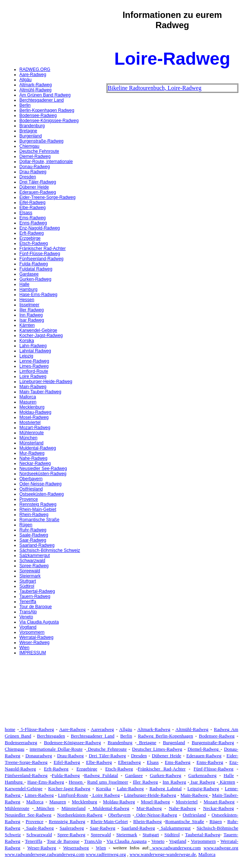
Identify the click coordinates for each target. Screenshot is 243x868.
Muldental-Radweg (38, 448)
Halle (24, 284)
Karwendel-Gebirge (38, 330)
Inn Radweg (31, 315)
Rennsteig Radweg (38, 504)
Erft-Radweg (32, 233)
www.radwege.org (221, 848)
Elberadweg (129, 762)
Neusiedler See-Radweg (43, 469)
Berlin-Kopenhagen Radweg (47, 110)
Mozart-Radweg (35, 428)
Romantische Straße (39, 520)
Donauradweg (39, 756)
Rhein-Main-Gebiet (38, 509)
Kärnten (27, 325)
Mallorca (28, 397)
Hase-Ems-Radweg (38, 295)
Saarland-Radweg (37, 545)
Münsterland (31, 443)
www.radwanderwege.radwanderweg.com (45, 854)
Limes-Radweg (34, 366)
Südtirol (27, 586)
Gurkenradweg (202, 775)
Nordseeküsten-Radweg (43, 474)
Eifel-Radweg (32, 202)
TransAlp (28, 612)
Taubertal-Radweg (37, 591)
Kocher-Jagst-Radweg (41, 336)
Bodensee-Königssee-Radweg (49, 121)
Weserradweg (76, 848)
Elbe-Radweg (33, 208)
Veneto (26, 617)
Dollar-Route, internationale (46, 162)
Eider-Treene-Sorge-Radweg (48, 197)
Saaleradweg (72, 828)
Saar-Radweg (33, 540)
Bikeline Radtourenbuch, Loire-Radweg (155, 88)
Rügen (26, 525)
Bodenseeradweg (21, 742)
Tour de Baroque (36, 607)
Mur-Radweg (32, 453)
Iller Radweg (32, 310)
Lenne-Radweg (34, 361)
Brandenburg (32, 126)
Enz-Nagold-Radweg (40, 228)
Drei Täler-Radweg (38, 182)
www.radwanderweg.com (175, 848)
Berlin (25, 105)
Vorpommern (32, 632)
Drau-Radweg (33, 172)
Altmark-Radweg (36, 85)
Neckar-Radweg (35, 463)
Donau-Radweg (35, 167)
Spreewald (30, 571)
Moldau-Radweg (35, 412)
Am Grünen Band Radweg (45, 95)
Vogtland (28, 627)
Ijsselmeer (29, 305)
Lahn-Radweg (33, 346)
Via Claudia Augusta (39, 622)
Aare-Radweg (33, 75)
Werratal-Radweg (36, 637)
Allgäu (25, 80)
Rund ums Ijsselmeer (108, 782)
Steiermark (30, 576)
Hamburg (28, 289)
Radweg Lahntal (166, 789)
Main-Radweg (33, 387)
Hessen (27, 300)
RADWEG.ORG (35, 69)
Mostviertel (30, 422)
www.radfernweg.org (106, 854)
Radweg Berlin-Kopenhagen (165, 736)
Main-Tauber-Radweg (40, 392)
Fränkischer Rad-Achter (43, 249)
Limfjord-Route (34, 371)
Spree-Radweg (34, 566)
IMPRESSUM (33, 653)
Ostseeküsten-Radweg (41, 494)
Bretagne (28, 131)
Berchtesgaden (51, 736)
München (28, 438)
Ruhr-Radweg (33, 530)
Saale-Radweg (34, 535)
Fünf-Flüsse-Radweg (40, 254)
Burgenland (31, 136)
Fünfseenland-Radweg (41, 259)
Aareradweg (102, 729)
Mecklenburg (32, 407)
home (10, 729)
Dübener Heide (34, 187)
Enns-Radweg (33, 223)
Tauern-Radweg (35, 596)
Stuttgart (28, 581)
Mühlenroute (32, 433)
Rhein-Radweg (34, 515)
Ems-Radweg (33, 218)
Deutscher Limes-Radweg (157, 749)
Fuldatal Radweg (36, 269)
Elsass (26, 213)
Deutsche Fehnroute (39, 151)
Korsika (27, 341)
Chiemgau (29, 146)
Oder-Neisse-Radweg (40, 484)
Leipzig (26, 356)
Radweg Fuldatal (101, 775)
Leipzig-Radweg (203, 789)
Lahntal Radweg (35, 351)
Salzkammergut (35, 556)
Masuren (28, 402)
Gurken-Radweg (35, 279)
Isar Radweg (32, 320)
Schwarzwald (32, 561)
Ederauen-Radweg (38, 192)
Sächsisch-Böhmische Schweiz (50, 550)
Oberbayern (31, 479)
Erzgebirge (30, 238)
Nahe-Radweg (33, 458)
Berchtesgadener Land (41, 100)
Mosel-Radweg (34, 417)
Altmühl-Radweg (35, 90)
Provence (29, 499)
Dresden (28, 177)
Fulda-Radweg (34, 264)
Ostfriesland (31, 489)
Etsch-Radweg (34, 243)
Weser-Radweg (34, 643)
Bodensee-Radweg (38, 115)
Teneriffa (28, 602)
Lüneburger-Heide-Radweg (46, 382)
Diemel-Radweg (35, 156)
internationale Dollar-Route (56, 749)
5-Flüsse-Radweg (37, 729)
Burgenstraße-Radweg (41, 141)
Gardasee (29, 274)
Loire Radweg (33, 376)
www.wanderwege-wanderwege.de (163, 854)
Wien (24, 648)
